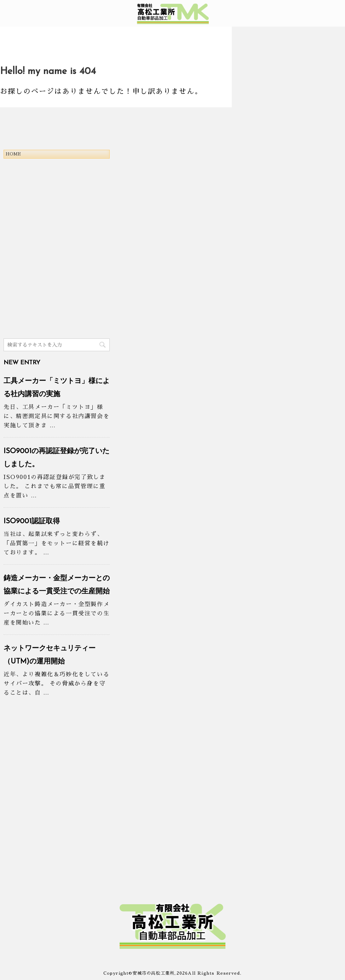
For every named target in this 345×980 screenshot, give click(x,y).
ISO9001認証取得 (32, 522)
